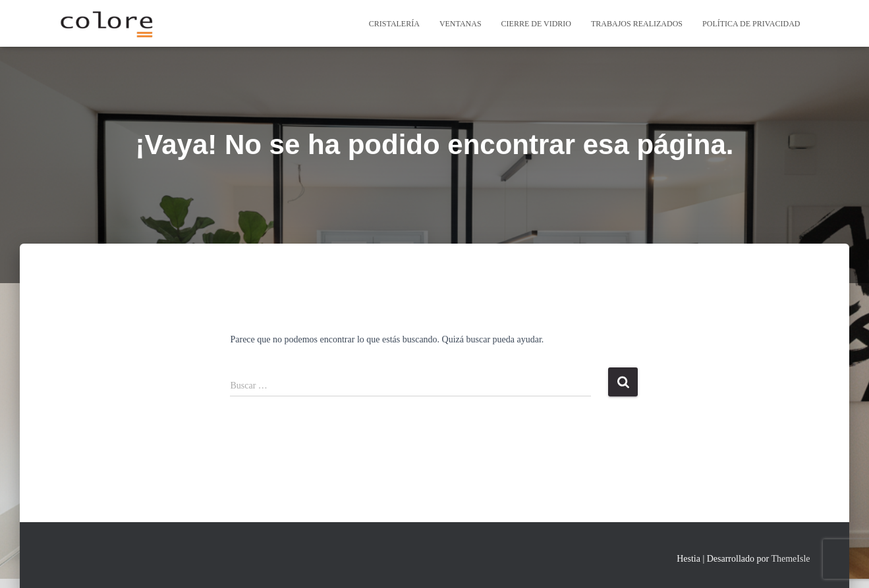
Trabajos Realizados (637, 24)
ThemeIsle (790, 559)
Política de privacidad (751, 24)
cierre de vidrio (536, 24)
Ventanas (461, 24)
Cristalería (394, 24)
